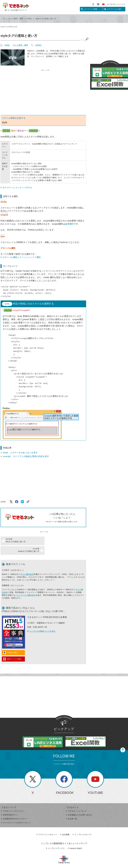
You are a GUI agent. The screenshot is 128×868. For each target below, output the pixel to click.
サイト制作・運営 (16, 19)
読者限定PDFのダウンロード (14, 809)
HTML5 (38, 45)
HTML (29, 19)
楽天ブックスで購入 (14, 649)
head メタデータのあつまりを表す (20, 453)
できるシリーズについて (12, 801)
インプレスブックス (55, 839)
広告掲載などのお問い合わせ (79, 805)
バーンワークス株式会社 (25, 585)
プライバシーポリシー (47, 825)
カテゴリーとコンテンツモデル (17, 188)
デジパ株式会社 (27, 565)
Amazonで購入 (13, 643)
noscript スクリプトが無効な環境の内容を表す (26, 456)
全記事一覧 (71, 809)
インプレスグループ (82, 825)
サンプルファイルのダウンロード (16, 813)
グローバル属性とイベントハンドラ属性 (22, 257)
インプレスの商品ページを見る (41, 622)
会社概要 (65, 825)
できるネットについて (116, 4)
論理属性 (69, 224)
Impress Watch (75, 839)
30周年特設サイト (10, 805)
